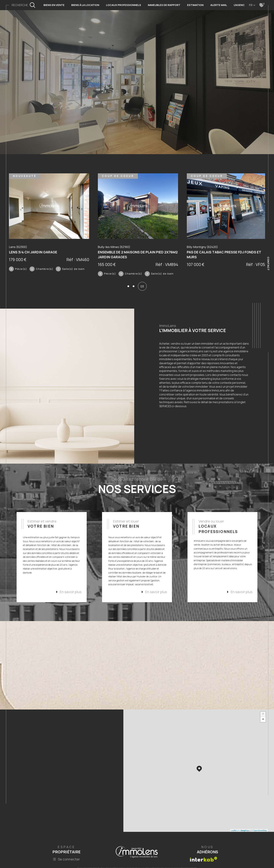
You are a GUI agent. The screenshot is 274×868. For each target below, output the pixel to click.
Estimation (195, 5)
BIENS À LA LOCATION (85, 5)
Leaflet (234, 834)
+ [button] (263, 718)
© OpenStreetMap (259, 834)
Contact (268, 264)
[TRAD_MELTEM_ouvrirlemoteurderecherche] (24, 5)
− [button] (263, 723)
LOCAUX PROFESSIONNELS (124, 5)
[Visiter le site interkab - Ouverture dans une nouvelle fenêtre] (204, 863)
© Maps (244, 834)
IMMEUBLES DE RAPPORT (164, 5)
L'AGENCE (240, 5)
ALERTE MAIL (219, 5)
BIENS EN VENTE (54, 5)
